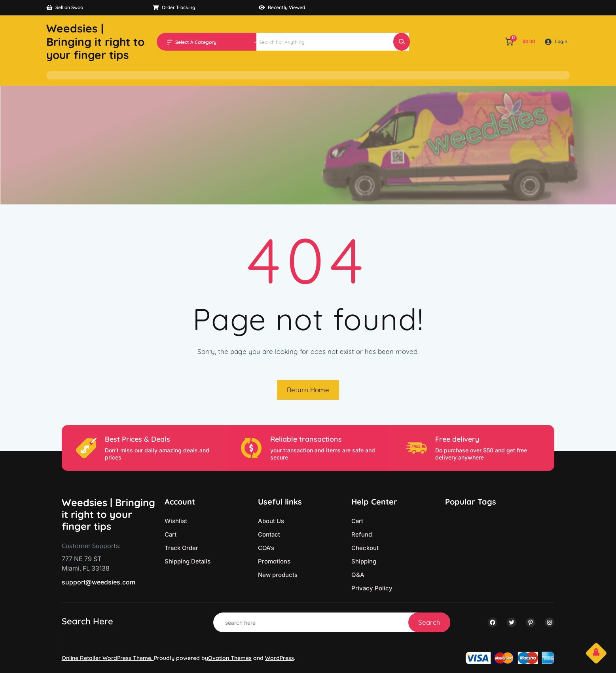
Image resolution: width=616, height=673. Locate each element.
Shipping (364, 561)
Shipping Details (188, 561)
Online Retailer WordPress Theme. (108, 658)
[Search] (401, 42)
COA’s (266, 548)
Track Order (181, 548)
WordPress (280, 658)
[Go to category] (255, 42)
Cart (171, 534)
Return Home (308, 390)
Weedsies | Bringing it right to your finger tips (95, 42)
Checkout (365, 548)
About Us (271, 521)
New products (278, 575)
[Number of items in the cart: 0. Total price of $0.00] (519, 42)
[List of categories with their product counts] (214, 42)
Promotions (274, 561)
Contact (269, 534)
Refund (362, 534)
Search (429, 622)
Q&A (358, 575)
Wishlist (176, 521)
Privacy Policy (372, 588)
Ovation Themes (230, 658)
